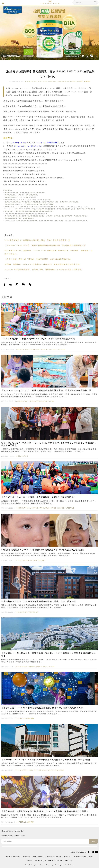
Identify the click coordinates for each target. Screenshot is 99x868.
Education (23, 349)
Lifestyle (61, 349)
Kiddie (91, 856)
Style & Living (58, 508)
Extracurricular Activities (42, 349)
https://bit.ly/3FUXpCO (28, 146)
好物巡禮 (87, 81)
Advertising (69, 861)
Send (93, 841)
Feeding (53, 81)
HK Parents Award (80, 856)
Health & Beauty (25, 560)
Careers (29, 861)
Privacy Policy (40, 861)
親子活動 (31, 718)
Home (8, 856)
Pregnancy (16, 856)
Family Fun (45, 508)
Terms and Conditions (55, 861)
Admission (34, 612)
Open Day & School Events (41, 770)
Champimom (19, 143)
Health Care (39, 560)
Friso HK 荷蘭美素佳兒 (48, 143)
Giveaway (62, 81)
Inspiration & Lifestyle (37, 81)
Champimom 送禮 (75, 81)
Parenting (67, 856)
